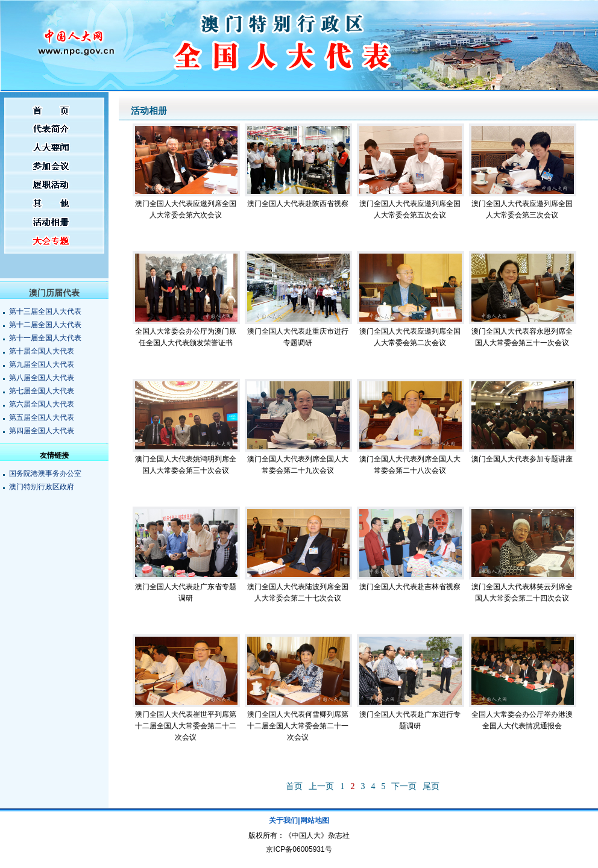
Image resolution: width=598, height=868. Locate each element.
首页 (294, 786)
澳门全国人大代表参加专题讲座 (522, 459)
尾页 (431, 786)
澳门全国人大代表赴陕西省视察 (298, 204)
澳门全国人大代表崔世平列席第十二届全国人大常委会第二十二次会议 (186, 726)
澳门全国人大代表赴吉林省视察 (410, 587)
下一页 (404, 786)
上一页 (321, 786)
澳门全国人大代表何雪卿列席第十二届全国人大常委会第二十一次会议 (298, 726)
